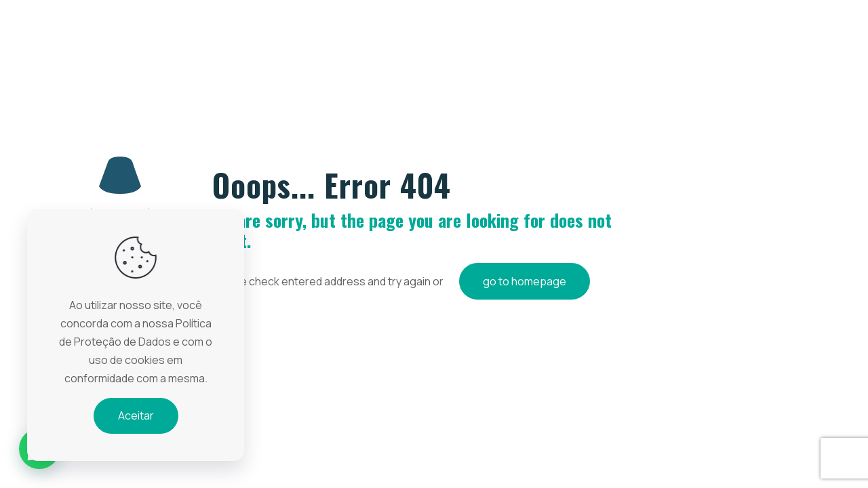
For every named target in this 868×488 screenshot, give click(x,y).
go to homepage (525, 281)
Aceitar (136, 415)
